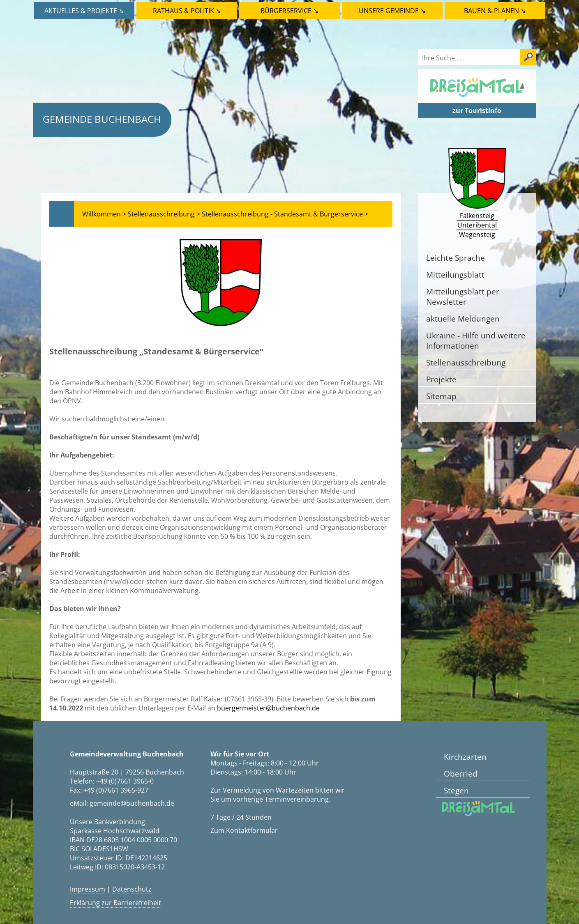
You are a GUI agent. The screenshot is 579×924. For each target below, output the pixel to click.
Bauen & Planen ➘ (495, 11)
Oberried (461, 773)
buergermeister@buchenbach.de (268, 708)
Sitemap (441, 396)
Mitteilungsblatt (455, 275)
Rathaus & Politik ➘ (187, 11)
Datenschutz (132, 889)
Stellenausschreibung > (164, 214)
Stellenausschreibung (466, 362)
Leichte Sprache (456, 258)
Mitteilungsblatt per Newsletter (463, 297)
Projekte (441, 379)
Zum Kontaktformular (244, 830)
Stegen (456, 790)
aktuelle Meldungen (463, 318)
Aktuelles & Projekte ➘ (84, 11)
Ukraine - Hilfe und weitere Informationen (476, 340)
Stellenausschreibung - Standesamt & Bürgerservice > (285, 214)
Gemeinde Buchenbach (102, 119)
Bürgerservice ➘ (289, 11)
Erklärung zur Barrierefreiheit (115, 903)
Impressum (88, 889)
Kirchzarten (465, 757)
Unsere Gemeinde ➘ (392, 11)
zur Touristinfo (477, 110)
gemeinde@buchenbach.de (132, 803)
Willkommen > (104, 214)
